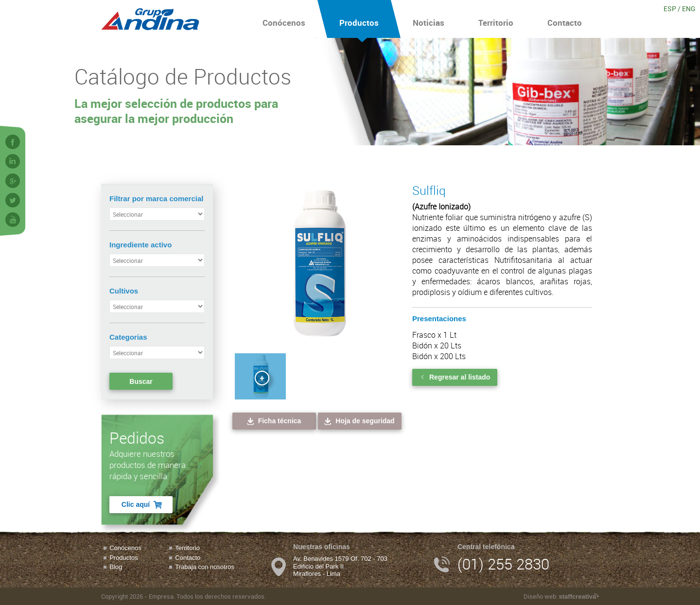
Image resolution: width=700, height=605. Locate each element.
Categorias (128, 337)
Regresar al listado (455, 377)
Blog (116, 567)
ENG (689, 9)
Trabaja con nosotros (205, 567)
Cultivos (124, 291)
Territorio (496, 19)
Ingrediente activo (140, 245)
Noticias (429, 19)
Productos (359, 19)
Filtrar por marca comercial (156, 199)
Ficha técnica (273, 421)
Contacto (565, 19)
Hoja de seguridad (359, 421)
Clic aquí (142, 505)
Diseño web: (561, 596)
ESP (670, 9)
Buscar (141, 381)
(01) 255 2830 (503, 564)
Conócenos (284, 19)
